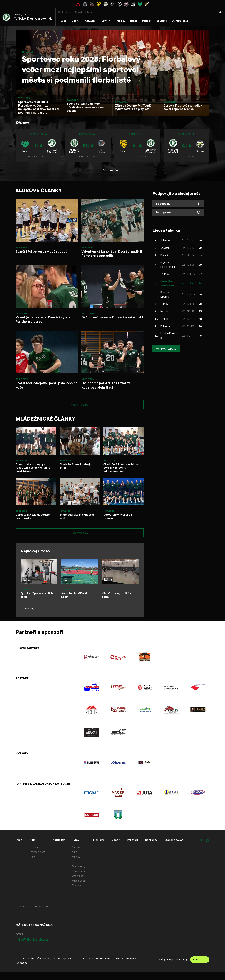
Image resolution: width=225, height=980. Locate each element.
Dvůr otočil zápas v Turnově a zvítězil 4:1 (108, 322)
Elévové (78, 893)
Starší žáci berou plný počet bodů (45, 252)
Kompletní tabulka (166, 349)
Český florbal (65, 12)
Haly (33, 864)
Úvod (64, 21)
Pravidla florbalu (84, 12)
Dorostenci (80, 879)
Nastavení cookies (126, 966)
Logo (33, 869)
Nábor (134, 21)
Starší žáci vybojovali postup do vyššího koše (44, 390)
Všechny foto (32, 616)
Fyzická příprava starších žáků (32, 602)
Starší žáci (79, 883)
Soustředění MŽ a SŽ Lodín (76, 602)
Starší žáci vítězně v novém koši (74, 523)
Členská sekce (180, 21)
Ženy (76, 869)
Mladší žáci (80, 888)
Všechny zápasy (112, 170)
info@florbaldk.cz (32, 947)
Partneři (147, 21)
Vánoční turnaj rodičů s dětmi (118, 602)
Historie (35, 855)
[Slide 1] (40, 105)
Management (38, 860)
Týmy (105, 21)
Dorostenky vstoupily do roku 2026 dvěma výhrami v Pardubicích (34, 474)
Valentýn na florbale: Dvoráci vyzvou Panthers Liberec (41, 322)
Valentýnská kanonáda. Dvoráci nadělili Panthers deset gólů (109, 254)
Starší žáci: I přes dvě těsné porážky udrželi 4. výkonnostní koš (120, 474)
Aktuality (90, 21)
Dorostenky (80, 874)
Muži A (77, 855)
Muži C (77, 864)
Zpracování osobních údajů (95, 966)
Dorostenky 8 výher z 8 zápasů (119, 523)
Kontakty (162, 21)
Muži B (77, 860)
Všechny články (80, 410)
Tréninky (120, 21)
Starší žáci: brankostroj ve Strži (78, 472)
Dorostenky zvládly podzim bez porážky (29, 523)
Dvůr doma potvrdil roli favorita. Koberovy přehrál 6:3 (110, 390)
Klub (75, 21)
